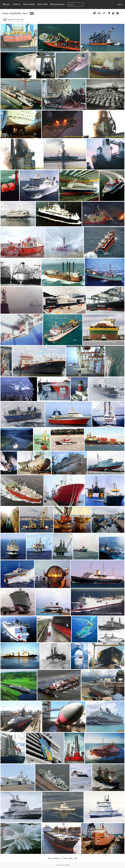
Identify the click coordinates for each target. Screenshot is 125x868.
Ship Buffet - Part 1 (19, 13)
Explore (16, 4)
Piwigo (67, 865)
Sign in (120, 4)
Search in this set (15, 19)
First (49, 858)
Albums (6, 4)
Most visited (29, 4)
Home (5, 13)
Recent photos (57, 4)
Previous (56, 858)
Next (71, 858)
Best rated (42, 4)
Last (76, 858)
